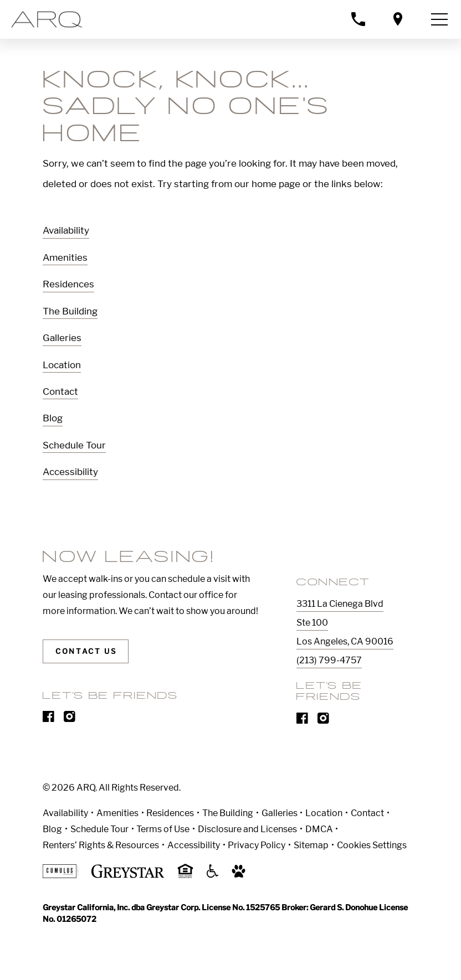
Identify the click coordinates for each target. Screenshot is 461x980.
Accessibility (70, 472)
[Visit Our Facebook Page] (48, 719)
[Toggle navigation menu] (439, 19)
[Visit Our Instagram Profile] (70, 719)
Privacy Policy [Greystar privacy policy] (257, 845)
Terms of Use (163, 829)
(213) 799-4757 (329, 660)
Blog (53, 418)
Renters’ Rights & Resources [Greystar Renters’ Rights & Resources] (101, 845)
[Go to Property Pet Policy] (239, 875)
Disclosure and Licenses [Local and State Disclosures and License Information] (247, 829)
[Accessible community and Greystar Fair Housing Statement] (213, 875)
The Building (70, 311)
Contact (60, 391)
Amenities (65, 257)
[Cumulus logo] (60, 875)
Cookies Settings (372, 845)
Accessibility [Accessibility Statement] (194, 845)
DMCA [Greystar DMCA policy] (319, 829)
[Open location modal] (398, 19)
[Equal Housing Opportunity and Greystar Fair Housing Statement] (185, 876)
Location (62, 365)
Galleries (62, 338)
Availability (66, 230)
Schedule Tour (74, 445)
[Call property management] (358, 19)
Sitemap (311, 845)
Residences (68, 284)
